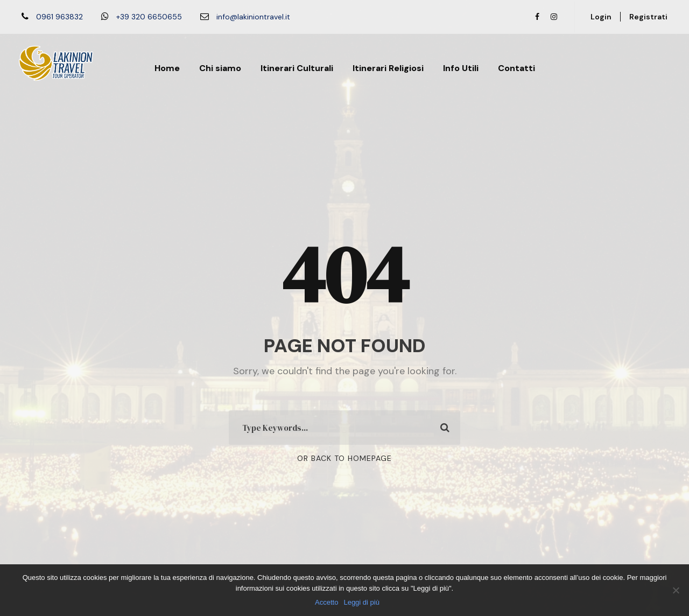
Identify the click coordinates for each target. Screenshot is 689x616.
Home (167, 68)
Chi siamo (220, 68)
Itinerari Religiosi (388, 68)
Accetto (326, 602)
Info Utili (461, 68)
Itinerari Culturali (297, 68)
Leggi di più (361, 602)
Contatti (516, 68)
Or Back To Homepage (344, 458)
